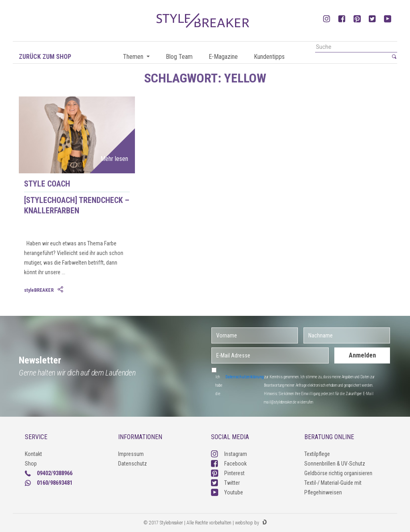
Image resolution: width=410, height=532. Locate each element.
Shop (31, 464)
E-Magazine (223, 57)
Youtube (227, 492)
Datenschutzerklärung (245, 377)
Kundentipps (269, 57)
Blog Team (179, 57)
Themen (134, 57)
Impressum (131, 454)
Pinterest (228, 473)
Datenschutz (133, 464)
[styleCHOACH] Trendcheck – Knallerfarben (77, 205)
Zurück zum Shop (45, 57)
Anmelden (362, 355)
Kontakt (33, 454)
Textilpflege (317, 454)
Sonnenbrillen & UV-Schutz (335, 464)
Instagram (229, 454)
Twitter (225, 483)
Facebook (229, 464)
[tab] (61, 290)
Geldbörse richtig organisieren (338, 473)
